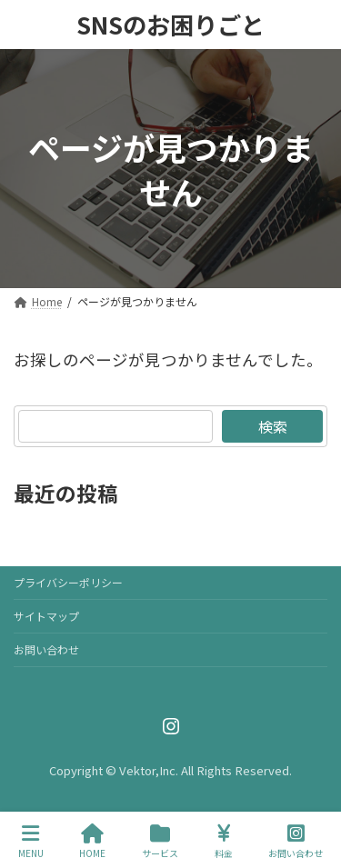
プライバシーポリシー (68, 582)
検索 (273, 426)
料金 (224, 841)
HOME (92, 841)
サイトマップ (46, 616)
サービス (160, 841)
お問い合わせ (46, 649)
